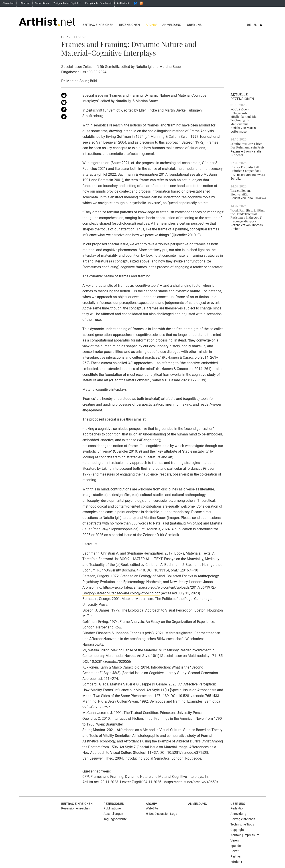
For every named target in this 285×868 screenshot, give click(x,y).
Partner (236, 856)
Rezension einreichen (76, 808)
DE (249, 25)
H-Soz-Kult (24, 3)
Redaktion (237, 808)
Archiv (151, 25)
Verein (235, 840)
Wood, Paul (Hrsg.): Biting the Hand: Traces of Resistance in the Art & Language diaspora (247, 216)
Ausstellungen (113, 814)
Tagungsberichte (115, 819)
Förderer (236, 862)
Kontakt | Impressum (245, 835)
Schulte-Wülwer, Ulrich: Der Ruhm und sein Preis (247, 145)
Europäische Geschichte (99, 3)
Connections (42, 3)
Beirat (235, 851)
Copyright (237, 830)
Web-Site (152, 808)
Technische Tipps (242, 824)
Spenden (236, 846)
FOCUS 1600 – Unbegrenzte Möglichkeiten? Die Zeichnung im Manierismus (243, 116)
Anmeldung (172, 25)
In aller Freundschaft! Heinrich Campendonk (246, 169)
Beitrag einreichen (98, 25)
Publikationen (113, 808)
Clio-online (8, 3)
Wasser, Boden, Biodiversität (241, 192)
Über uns (194, 25)
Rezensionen (129, 25)
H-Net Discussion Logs (161, 814)
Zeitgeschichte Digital (66, 3)
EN (255, 25)
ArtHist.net (123, 3)
